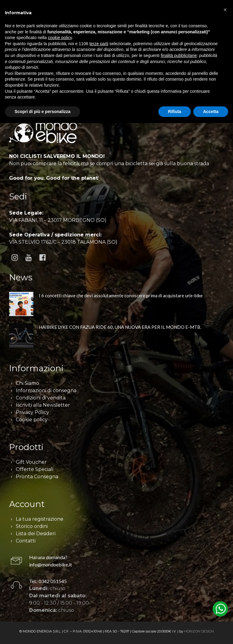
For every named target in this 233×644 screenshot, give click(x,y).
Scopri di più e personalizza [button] (42, 112)
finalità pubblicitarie (179, 55)
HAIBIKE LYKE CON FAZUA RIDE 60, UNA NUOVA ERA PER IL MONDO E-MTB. (120, 327)
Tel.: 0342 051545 (48, 581)
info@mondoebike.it (51, 564)
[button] (225, 10)
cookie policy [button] (60, 38)
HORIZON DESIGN (199, 631)
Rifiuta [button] (175, 112)
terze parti (99, 44)
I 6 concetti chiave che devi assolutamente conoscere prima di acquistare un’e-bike (121, 295)
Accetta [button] (211, 112)
